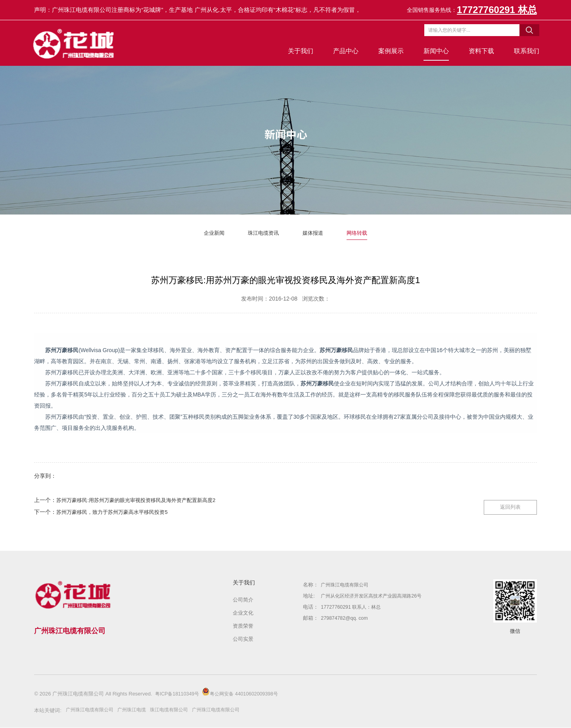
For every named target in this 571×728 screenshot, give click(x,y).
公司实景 (243, 639)
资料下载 (479, 51)
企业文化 (243, 613)
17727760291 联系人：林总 (353, 607)
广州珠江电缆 (137, 710)
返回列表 (506, 502)
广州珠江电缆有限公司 (347, 585)
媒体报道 (315, 233)
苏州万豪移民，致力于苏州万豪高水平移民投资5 (120, 512)
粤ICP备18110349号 (179, 694)
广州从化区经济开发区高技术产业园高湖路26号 (375, 596)
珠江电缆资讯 (262, 233)
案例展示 (389, 51)
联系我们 (524, 51)
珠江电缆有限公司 (177, 710)
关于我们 (298, 51)
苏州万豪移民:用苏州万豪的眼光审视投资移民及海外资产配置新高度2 (148, 501)
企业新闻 (209, 233)
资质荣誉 (243, 626)
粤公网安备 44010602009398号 (245, 693)
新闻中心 (434, 51)
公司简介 (243, 600)
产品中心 (343, 51)
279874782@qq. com (346, 618)
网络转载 (362, 233)
